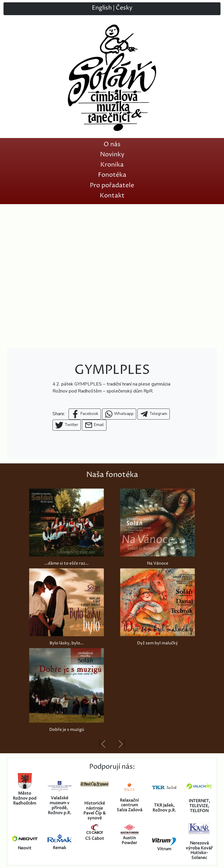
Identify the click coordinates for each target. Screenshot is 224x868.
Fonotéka (112, 175)
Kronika (112, 165)
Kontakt (112, 196)
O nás (112, 144)
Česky (124, 8)
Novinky (112, 154)
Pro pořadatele (112, 185)
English (102, 8)
